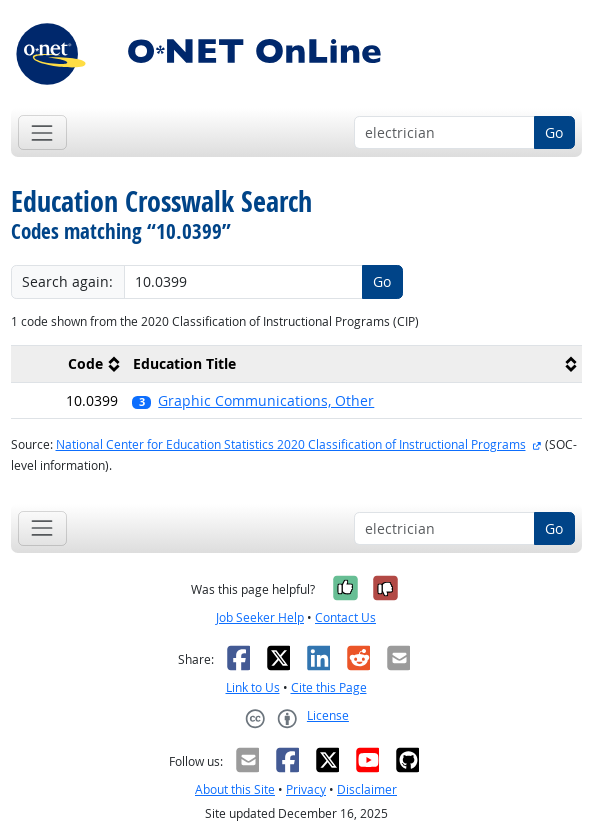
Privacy (306, 789)
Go (554, 132)
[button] (353, 400)
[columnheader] (68, 364)
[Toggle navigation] (42, 132)
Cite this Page (329, 687)
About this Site (235, 789)
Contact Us (345, 617)
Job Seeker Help (260, 617)
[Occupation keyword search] (444, 133)
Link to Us (253, 687)
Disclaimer (367, 789)
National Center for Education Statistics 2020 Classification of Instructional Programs (291, 444)
